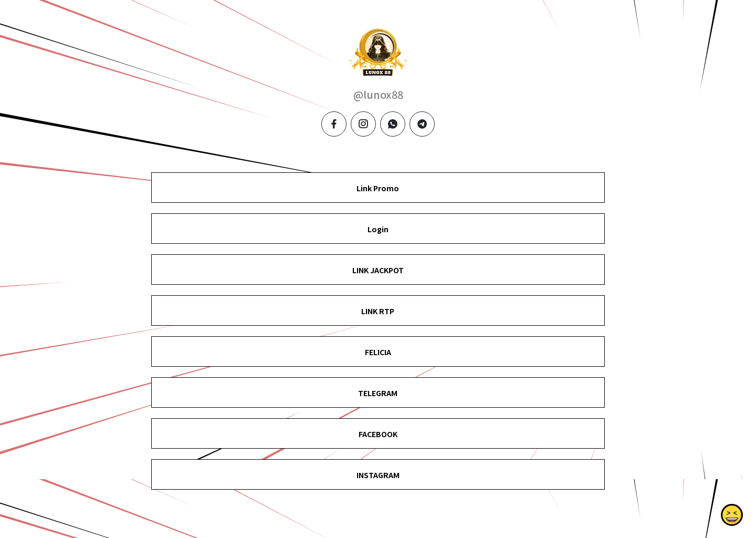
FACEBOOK (378, 434)
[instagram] (363, 124)
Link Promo (378, 188)
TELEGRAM (378, 393)
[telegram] (422, 124)
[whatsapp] (393, 124)
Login (378, 229)
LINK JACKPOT (378, 270)
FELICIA (378, 352)
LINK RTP (378, 311)
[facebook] (334, 124)
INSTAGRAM (378, 475)
